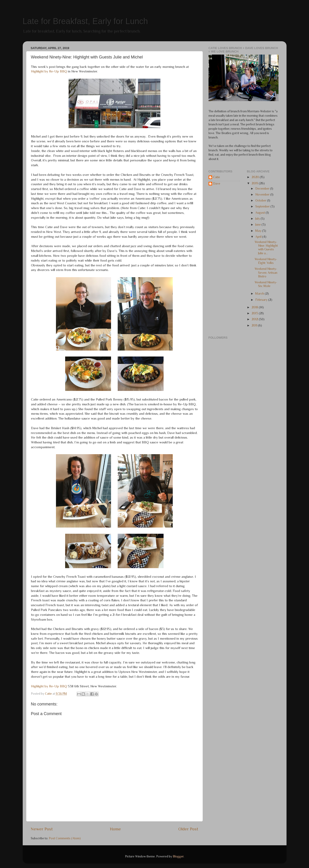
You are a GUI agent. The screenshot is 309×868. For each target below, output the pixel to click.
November (263, 195)
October (261, 200)
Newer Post (42, 829)
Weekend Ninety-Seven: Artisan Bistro (266, 272)
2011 (255, 325)
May (259, 231)
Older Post (188, 829)
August (260, 213)
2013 (255, 313)
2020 (256, 177)
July (258, 219)
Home (115, 829)
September (263, 206)
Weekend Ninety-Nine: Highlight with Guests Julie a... (266, 248)
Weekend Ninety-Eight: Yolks (266, 261)
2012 (255, 319)
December (263, 189)
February (262, 300)
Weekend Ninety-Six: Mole (266, 284)
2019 (255, 183)
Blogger (178, 856)
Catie (217, 177)
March (260, 294)
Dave (217, 184)
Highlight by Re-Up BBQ (49, 71)
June (258, 225)
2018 (255, 307)
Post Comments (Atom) (65, 838)
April (259, 237)
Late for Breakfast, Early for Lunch (85, 21)
